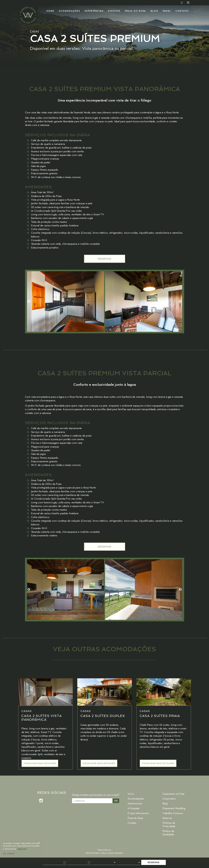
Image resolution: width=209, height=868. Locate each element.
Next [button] (180, 302)
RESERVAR (105, 259)
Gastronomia (135, 803)
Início (131, 794)
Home (50, 11)
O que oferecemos (138, 813)
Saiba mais (22, 849)
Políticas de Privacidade (169, 825)
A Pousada (133, 808)
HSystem (96, 853)
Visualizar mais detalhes (40, 763)
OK (116, 801)
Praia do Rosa (135, 11)
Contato (182, 11)
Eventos (114, 11)
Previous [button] (29, 302)
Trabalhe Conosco (173, 813)
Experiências (94, 11)
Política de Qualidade (168, 833)
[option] (66, 302)
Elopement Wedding (174, 808)
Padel (167, 11)
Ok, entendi (9, 854)
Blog (154, 11)
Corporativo (169, 799)
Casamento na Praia (173, 794)
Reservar (167, 818)
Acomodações (69, 11)
